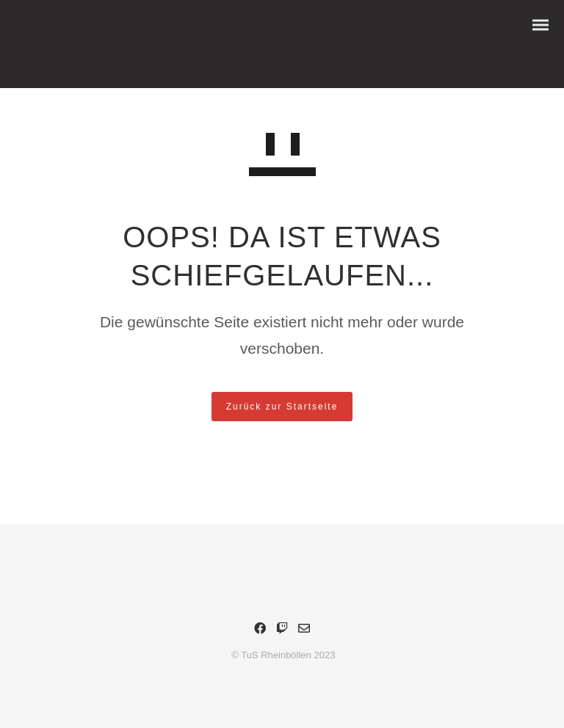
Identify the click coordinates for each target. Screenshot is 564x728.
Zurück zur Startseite (282, 407)
